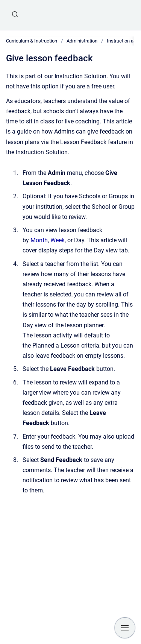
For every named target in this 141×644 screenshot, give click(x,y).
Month (39, 240)
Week (58, 240)
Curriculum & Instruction (32, 41)
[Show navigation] (125, 628)
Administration (82, 41)
